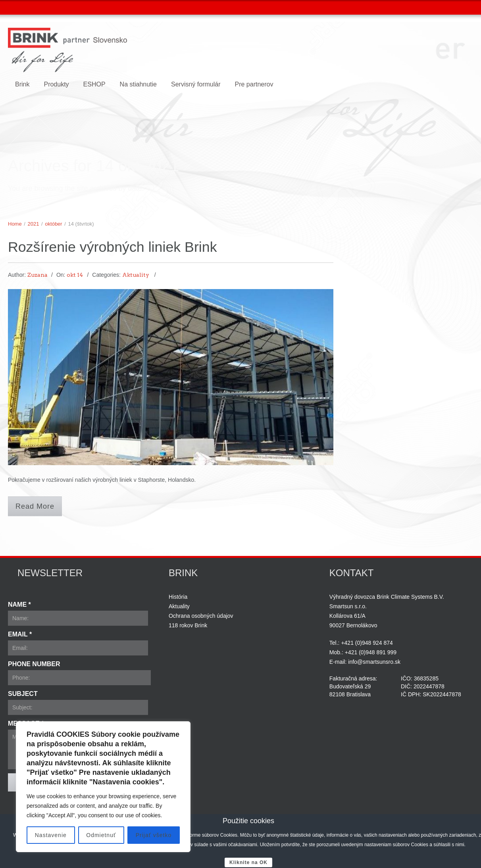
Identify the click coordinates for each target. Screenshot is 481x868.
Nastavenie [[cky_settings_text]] (51, 835)
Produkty (56, 84)
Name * (19, 605)
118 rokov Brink (188, 625)
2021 (34, 224)
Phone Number (34, 664)
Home (15, 224)
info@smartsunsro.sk (374, 662)
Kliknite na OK (248, 862)
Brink (22, 84)
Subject (23, 694)
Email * (20, 634)
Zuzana (38, 275)
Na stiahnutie (138, 84)
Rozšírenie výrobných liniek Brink (119, 247)
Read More (35, 506)
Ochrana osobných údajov (201, 616)
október (53, 224)
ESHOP (94, 84)
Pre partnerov (254, 84)
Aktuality (136, 275)
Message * (26, 723)
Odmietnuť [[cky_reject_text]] (101, 835)
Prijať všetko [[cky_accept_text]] (154, 835)
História (178, 597)
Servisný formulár (196, 84)
